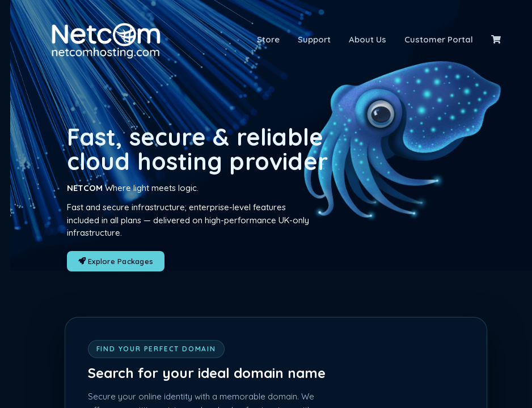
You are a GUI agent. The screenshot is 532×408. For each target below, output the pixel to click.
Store (268, 39)
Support (314, 39)
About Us (368, 39)
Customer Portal (439, 39)
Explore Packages (116, 261)
